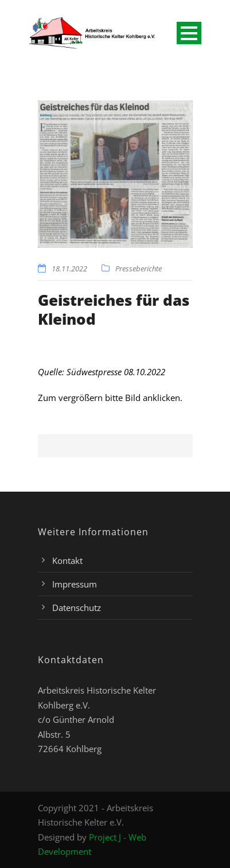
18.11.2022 (69, 268)
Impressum (75, 584)
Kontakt (67, 560)
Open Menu (189, 33)
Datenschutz (77, 608)
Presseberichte (139, 268)
